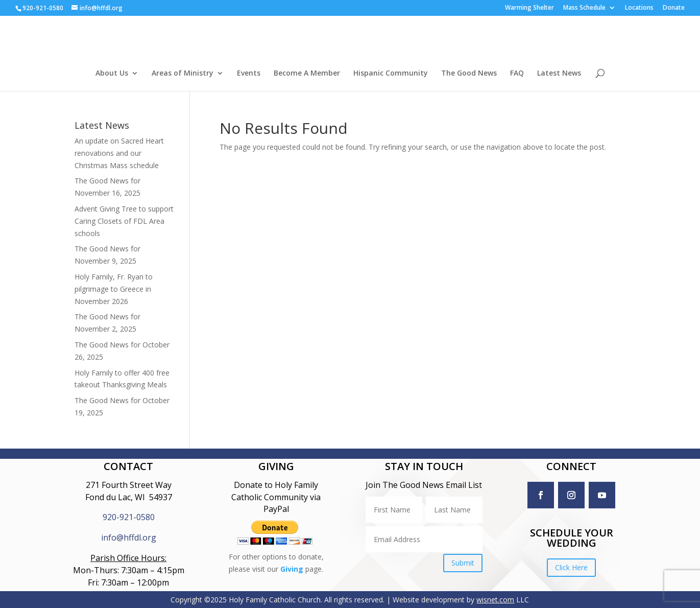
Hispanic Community (391, 74)
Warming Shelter (529, 8)
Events (249, 74)
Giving (292, 569)
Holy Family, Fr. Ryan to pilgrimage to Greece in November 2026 (114, 289)
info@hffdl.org (129, 537)
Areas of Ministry (183, 74)
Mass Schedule (584, 8)
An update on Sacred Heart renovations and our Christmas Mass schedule (119, 153)
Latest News (559, 74)
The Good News (469, 74)
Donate (674, 8)
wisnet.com (495, 600)
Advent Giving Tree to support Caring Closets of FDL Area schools (124, 221)
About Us (112, 74)
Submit (463, 563)
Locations (639, 8)
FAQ (517, 74)
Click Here (571, 567)
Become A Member (307, 74)
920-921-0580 (129, 517)
